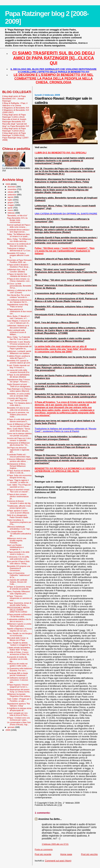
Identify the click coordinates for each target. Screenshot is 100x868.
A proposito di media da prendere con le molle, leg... (18, 659)
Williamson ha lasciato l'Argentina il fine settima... (19, 695)
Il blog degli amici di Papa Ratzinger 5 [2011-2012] (14, 116)
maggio (11, 205)
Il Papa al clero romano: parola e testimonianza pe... (18, 496)
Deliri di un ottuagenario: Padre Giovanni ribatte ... (19, 516)
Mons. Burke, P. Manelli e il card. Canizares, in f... (18, 317)
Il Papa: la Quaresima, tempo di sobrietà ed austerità (19, 588)
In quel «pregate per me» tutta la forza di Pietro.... (18, 714)
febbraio (12, 213)
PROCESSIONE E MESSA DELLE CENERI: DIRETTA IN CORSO (18, 610)
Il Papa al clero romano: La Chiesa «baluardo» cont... (19, 280)
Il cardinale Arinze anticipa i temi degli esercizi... (18, 231)
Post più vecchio (89, 854)
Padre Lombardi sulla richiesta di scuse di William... (16, 332)
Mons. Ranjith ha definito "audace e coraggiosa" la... (19, 644)
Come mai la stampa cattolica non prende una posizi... (19, 435)
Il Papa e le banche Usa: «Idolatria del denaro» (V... (19, 275)
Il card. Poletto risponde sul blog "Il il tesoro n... (18, 366)
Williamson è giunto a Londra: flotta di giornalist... (19, 625)
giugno (11, 202)
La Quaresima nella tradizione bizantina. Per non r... (19, 669)
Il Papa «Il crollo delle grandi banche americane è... (19, 420)
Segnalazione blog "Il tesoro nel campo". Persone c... (19, 381)
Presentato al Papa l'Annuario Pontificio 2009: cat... (19, 261)
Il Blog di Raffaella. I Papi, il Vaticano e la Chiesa (15, 104)
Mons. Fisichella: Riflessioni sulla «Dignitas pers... (18, 593)
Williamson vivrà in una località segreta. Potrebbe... (17, 541)
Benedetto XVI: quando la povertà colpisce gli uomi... (19, 362)
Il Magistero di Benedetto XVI (16, 108)
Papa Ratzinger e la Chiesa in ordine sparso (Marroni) (19, 390)
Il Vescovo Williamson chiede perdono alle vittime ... (19, 460)
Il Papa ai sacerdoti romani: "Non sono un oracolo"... (18, 491)
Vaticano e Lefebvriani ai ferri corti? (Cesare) (19, 291)
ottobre (11, 192)
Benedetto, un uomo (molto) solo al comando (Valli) (19, 395)
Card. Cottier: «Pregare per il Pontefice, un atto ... (19, 700)
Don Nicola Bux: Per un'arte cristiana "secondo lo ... (18, 296)
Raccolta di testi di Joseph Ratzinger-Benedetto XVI (14, 120)
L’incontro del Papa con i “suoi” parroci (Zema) (17, 399)
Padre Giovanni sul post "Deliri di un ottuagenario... (19, 385)
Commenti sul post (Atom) (58, 861)
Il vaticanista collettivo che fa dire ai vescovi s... (19, 620)
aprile (10, 208)
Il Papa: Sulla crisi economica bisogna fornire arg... (19, 476)
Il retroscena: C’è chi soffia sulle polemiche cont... (18, 558)
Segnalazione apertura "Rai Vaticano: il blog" (18, 705)
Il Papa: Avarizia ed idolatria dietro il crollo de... (18, 472)
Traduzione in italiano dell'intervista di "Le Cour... (19, 249)
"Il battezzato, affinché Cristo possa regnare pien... (19, 507)
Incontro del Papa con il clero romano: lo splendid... (19, 439)
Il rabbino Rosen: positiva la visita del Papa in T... (18, 357)
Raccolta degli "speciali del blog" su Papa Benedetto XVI (16, 125)
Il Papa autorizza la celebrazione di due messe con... (19, 311)
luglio (10, 200)
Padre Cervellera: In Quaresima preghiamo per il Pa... (19, 522)
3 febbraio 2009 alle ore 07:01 (55, 844)
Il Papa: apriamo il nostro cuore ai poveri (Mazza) (18, 512)
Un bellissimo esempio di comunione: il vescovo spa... (18, 680)
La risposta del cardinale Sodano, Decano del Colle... (17, 582)
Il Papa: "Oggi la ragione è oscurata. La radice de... (18, 481)
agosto (11, 197)
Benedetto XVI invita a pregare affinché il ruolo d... (18, 255)
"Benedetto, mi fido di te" (17, 215)
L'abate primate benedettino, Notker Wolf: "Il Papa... (19, 649)
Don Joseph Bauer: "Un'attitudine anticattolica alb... (19, 534)
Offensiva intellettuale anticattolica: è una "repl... (19, 528)
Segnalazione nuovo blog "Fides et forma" (18, 306)
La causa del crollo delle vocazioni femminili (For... (19, 371)
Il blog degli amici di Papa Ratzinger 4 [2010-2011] (14, 130)
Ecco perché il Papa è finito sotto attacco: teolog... (18, 562)
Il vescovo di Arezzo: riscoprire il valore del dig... (19, 502)
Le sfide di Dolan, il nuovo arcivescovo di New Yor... (19, 653)
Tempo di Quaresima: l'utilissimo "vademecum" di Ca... (19, 575)
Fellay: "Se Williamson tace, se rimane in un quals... (19, 235)
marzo (11, 210)
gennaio (12, 727)
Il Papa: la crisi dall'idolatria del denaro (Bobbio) (18, 376)
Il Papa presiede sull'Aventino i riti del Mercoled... (19, 616)
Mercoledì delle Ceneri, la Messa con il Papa (18, 639)
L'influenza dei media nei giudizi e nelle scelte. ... (18, 665)
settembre (12, 195)
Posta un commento (44, 849)
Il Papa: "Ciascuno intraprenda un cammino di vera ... (19, 598)
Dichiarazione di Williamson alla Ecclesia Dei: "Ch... (18, 444)
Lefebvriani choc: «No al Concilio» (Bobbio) (17, 271)
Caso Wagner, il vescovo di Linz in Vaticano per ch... (18, 322)
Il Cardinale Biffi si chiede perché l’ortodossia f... (18, 674)
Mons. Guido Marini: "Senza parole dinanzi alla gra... (19, 430)
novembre (12, 189)
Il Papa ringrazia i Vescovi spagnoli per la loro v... (18, 686)
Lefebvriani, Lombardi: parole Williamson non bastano (19, 352)
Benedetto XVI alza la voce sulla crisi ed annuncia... (18, 409)
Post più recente (43, 854)
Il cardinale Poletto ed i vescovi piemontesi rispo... (19, 456)
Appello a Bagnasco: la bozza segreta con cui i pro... (19, 630)
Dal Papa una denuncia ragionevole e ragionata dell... (18, 450)
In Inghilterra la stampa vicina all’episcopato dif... (19, 709)
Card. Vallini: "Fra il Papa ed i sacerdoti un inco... (19, 486)
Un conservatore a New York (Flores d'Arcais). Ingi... (19, 723)
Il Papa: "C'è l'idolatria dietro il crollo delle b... (19, 404)
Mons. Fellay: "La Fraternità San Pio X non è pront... (18, 338)
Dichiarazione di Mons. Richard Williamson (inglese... (16, 466)
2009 (8, 184)
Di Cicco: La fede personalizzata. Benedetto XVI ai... (19, 286)
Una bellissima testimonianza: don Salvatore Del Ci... (19, 301)
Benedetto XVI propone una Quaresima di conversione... (19, 568)
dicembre (12, 187)
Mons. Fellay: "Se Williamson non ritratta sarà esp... (19, 240)
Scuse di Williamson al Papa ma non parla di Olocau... (19, 425)
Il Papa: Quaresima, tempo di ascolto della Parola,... (19, 604)
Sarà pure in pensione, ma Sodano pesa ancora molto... (18, 415)
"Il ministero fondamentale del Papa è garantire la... (19, 347)
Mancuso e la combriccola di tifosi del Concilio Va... (19, 245)
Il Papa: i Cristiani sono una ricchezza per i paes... (18, 719)
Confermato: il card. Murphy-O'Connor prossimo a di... (19, 343)
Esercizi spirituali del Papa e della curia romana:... (19, 226)
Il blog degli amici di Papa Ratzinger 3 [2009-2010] (14, 134)
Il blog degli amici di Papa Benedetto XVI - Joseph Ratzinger (14, 98)
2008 (8, 730)
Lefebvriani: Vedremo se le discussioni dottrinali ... (18, 327)
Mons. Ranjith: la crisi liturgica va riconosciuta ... (19, 634)
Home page (66, 854)
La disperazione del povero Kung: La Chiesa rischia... (19, 691)
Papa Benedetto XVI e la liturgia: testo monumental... (17, 220)
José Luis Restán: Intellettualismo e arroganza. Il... (15, 547)
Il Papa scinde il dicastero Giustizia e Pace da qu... (18, 266)
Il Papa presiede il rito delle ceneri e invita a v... (18, 553)
